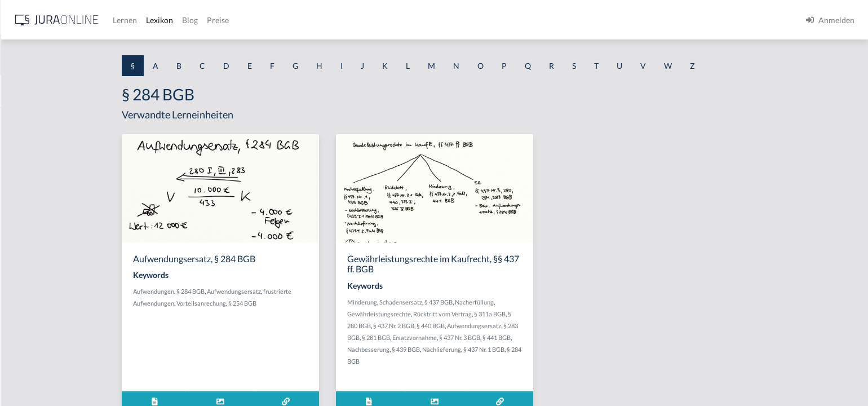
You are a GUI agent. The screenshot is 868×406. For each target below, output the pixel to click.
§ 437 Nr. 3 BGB (549, 337)
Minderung (452, 302)
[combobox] (90, 55)
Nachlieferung (531, 349)
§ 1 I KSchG (29, 348)
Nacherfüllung (564, 302)
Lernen (304, 20)
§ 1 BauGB (27, 145)
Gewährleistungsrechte (469, 314)
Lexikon (339, 20)
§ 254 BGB (332, 303)
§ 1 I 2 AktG (29, 272)
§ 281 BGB (466, 337)
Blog (369, 20)
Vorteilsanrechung (291, 303)
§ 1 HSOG (26, 221)
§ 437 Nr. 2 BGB (483, 326)
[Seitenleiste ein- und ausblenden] (162, 17)
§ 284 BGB (280, 291)
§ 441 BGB (586, 337)
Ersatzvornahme (504, 337)
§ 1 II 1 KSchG (33, 374)
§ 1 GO (21, 171)
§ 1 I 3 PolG (29, 323)
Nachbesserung (458, 349)
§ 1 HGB (23, 196)
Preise (397, 20)
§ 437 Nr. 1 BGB (573, 349)
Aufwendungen (243, 291)
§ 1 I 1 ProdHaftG (39, 247)
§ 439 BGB (495, 349)
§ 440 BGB (520, 326)
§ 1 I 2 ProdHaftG (39, 297)
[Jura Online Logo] (236, 20)
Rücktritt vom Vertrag (532, 314)
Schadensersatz (490, 302)
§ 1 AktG (24, 120)
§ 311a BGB (579, 314)
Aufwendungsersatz (324, 291)
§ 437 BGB (528, 302)
